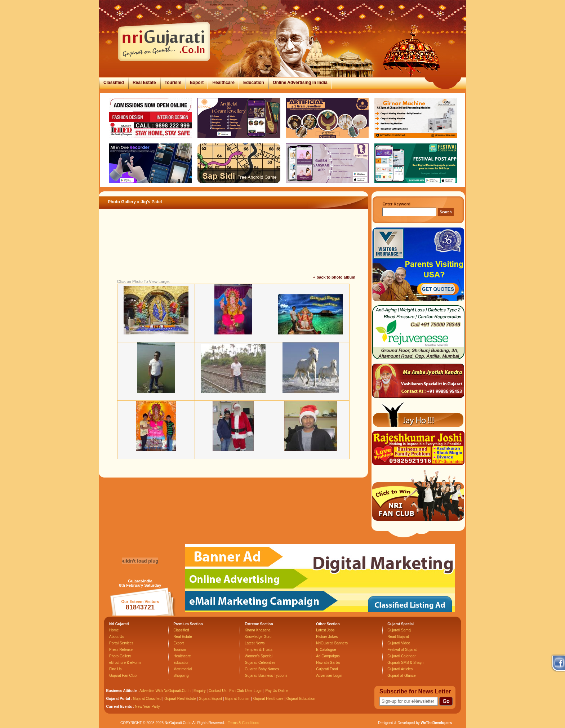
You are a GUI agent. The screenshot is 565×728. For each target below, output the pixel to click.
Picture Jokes (327, 637)
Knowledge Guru (258, 637)
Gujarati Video (399, 643)
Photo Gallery (122, 202)
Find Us (115, 669)
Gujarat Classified (147, 699)
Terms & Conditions (243, 723)
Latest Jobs (325, 630)
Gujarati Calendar (401, 656)
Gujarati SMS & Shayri (405, 663)
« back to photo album (334, 277)
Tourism (173, 83)
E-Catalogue (326, 650)
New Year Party (148, 707)
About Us (117, 637)
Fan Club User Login (246, 691)
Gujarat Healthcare (268, 699)
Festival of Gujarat (402, 650)
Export (197, 83)
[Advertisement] (233, 250)
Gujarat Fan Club (123, 676)
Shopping (181, 676)
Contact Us (217, 691)
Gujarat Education (301, 699)
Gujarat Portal (118, 699)
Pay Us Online (277, 691)
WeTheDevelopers (436, 723)
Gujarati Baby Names (262, 669)
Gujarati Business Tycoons (266, 676)
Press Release (121, 650)
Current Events (119, 707)
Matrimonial (183, 669)
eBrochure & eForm (125, 663)
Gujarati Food (327, 669)
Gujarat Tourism (237, 699)
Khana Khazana (257, 630)
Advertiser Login (329, 676)
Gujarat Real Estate (180, 699)
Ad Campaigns (328, 656)
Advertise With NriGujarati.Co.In (165, 691)
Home (114, 630)
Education (254, 83)
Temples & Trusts (259, 650)
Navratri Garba (328, 663)
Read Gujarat (398, 637)
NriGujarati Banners (332, 643)
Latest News (255, 643)
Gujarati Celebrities (260, 663)
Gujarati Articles (400, 669)
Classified (114, 83)
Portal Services (121, 643)
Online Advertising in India (300, 83)
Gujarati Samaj (399, 630)
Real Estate (144, 83)
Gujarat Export (210, 699)
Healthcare (223, 83)
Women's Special (259, 656)
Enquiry (200, 691)
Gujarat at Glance (401, 676)
